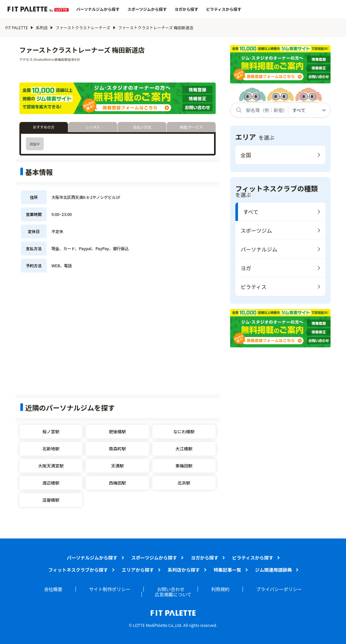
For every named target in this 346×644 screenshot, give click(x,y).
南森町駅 (118, 449)
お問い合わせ (171, 589)
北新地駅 (51, 449)
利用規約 (220, 589)
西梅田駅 (118, 483)
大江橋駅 (184, 449)
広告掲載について (173, 594)
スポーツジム (256, 230)
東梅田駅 (184, 466)
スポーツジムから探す (147, 9)
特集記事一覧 (227, 570)
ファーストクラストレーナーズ (83, 27)
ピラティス (254, 287)
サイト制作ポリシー (110, 589)
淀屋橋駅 (51, 500)
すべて (251, 212)
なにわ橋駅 (184, 431)
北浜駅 (184, 483)
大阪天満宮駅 (51, 466)
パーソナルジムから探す (98, 9)
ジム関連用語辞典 (273, 570)
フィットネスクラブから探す (78, 570)
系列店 (42, 27)
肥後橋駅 (118, 431)
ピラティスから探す (224, 9)
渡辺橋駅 (51, 483)
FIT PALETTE (17, 27)
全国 (246, 155)
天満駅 (117, 466)
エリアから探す (138, 570)
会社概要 (53, 589)
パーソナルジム (259, 249)
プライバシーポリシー (279, 589)
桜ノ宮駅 (51, 431)
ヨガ (246, 268)
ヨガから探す (186, 9)
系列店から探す (184, 570)
